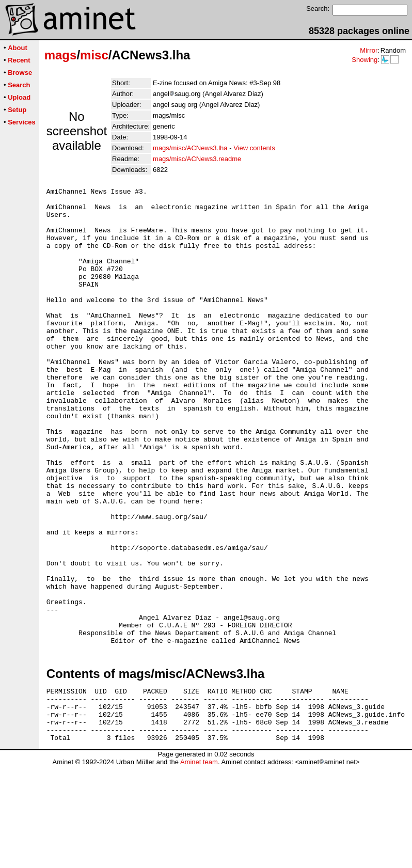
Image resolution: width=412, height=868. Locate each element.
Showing (365, 60)
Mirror (369, 50)
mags (61, 55)
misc (94, 55)
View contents (254, 148)
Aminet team (199, 864)
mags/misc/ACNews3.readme (197, 159)
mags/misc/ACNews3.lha (190, 148)
